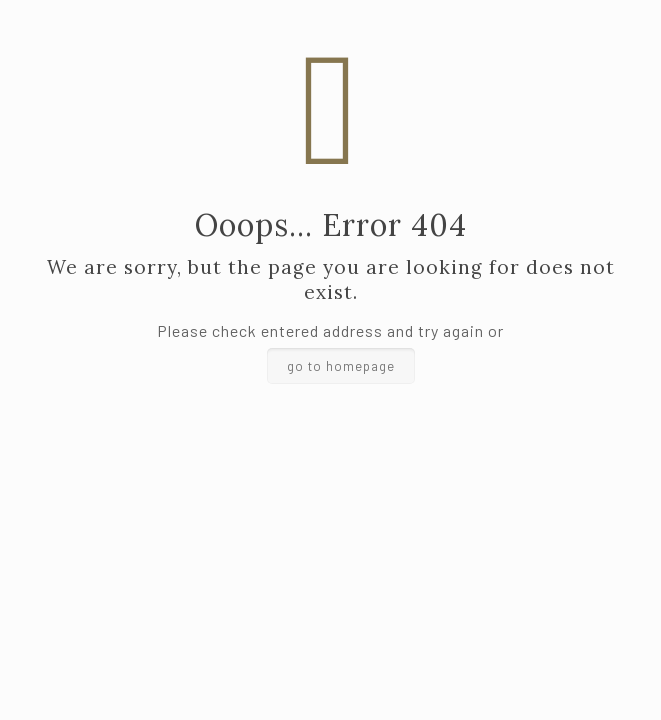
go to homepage (341, 366)
